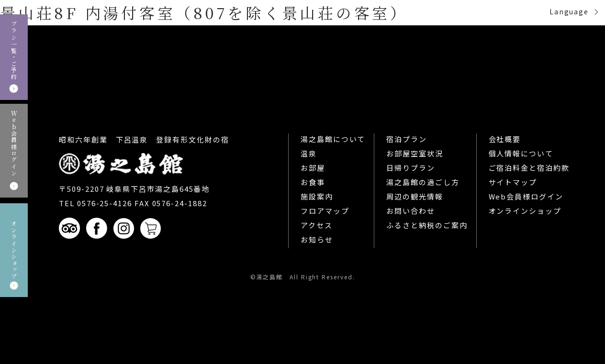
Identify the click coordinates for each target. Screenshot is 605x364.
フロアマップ (325, 211)
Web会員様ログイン (14, 143)
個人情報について (521, 153)
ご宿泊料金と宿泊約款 (529, 168)
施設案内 (317, 196)
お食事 (313, 182)
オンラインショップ (14, 250)
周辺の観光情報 (415, 196)
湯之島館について (333, 139)
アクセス (317, 225)
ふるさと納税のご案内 (427, 225)
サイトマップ (513, 182)
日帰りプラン (411, 168)
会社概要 (505, 139)
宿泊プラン (407, 139)
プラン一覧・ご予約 (14, 50)
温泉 (309, 153)
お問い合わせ (411, 211)
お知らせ (317, 239)
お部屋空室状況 (415, 153)
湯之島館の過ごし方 (423, 182)
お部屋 (313, 168)
